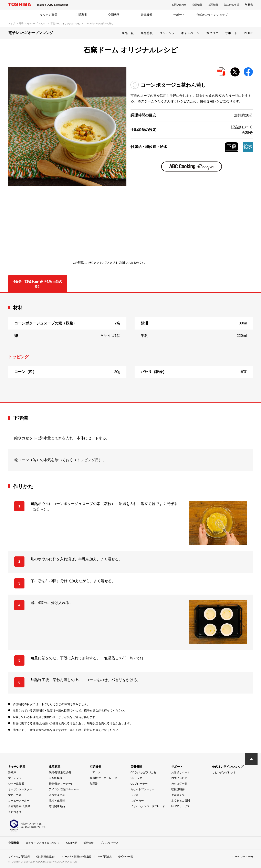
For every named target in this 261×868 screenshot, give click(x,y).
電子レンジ (15, 778)
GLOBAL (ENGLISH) (241, 857)
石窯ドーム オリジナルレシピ (65, 23)
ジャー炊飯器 (16, 784)
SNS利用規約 (105, 857)
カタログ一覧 (179, 784)
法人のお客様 (232, 5)
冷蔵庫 (12, 772)
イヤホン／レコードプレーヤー (149, 806)
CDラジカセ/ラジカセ (143, 772)
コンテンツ (167, 33)
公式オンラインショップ (212, 15)
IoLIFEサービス (180, 806)
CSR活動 (72, 843)
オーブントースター (20, 789)
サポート (179, 15)
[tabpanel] (130, 347)
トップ (12, 23)
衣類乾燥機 (56, 778)
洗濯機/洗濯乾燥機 (60, 772)
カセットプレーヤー (142, 789)
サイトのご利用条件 (19, 857)
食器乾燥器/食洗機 (19, 806)
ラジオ (134, 795)
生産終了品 (178, 795)
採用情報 (213, 5)
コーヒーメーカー (19, 801)
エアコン (95, 772)
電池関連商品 (57, 806)
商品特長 (147, 33)
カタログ (212, 33)
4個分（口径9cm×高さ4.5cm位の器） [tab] (38, 284)
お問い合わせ (179, 5)
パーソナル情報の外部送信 (77, 857)
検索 (250, 5)
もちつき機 (15, 812)
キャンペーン (190, 33)
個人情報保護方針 (46, 857)
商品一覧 (128, 33)
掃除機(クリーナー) (60, 784)
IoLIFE (248, 33)
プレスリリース (109, 843)
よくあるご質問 (181, 801)
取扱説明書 (178, 789)
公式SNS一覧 (126, 857)
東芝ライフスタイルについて (43, 843)
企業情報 (197, 5)
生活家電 (81, 15)
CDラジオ (136, 778)
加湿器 (94, 784)
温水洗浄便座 (57, 795)
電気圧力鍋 (15, 795)
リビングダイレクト (224, 772)
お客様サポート (181, 772)
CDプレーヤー (139, 784)
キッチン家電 (49, 15)
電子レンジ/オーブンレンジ (33, 23)
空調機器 (114, 15)
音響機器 (146, 15)
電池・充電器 (57, 801)
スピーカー (137, 801)
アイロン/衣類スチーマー (64, 789)
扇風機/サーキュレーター (105, 778)
